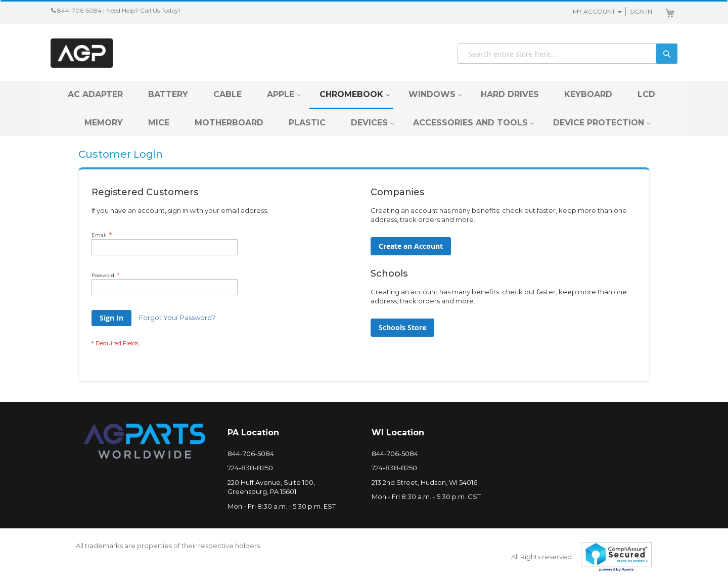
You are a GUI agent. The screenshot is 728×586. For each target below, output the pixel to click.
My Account (594, 11)
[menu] (364, 108)
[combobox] (567, 54)
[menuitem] (95, 94)
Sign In (641, 11)
